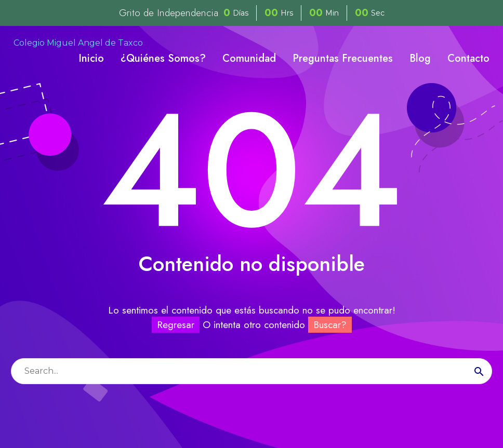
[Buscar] (251, 371)
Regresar (176, 325)
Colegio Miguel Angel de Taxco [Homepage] (78, 43)
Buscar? (330, 325)
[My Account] (481, 43)
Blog (420, 58)
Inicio (91, 58)
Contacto (468, 58)
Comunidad (249, 58)
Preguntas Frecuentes (343, 58)
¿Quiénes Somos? (163, 58)
